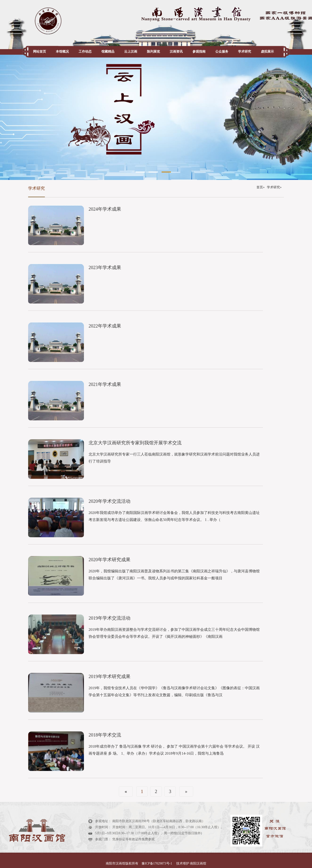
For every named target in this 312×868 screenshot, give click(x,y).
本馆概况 (62, 52)
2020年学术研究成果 (110, 560)
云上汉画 (131, 52)
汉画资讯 (176, 52)
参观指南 (199, 52)
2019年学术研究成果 (110, 676)
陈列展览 (153, 52)
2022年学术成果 (105, 326)
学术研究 (245, 52)
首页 (260, 187)
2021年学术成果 (105, 384)
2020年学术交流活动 (110, 501)
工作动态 (85, 52)
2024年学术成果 (105, 209)
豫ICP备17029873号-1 (157, 863)
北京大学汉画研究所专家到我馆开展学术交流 (135, 443)
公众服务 (222, 52)
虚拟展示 (267, 52)
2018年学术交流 (105, 735)
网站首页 (40, 52)
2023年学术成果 (105, 267)
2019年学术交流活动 (110, 618)
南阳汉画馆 (198, 863)
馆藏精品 (108, 52)
